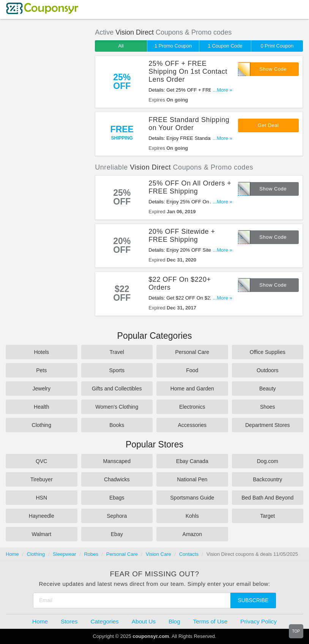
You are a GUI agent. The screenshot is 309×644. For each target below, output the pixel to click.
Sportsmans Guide (192, 498)
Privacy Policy (259, 621)
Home (12, 554)
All (121, 46)
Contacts (189, 554)
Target (267, 516)
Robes (91, 554)
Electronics (192, 407)
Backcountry (267, 479)
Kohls (192, 516)
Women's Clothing (117, 407)
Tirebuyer (42, 479)
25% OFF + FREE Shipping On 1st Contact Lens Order (188, 71)
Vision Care (158, 554)
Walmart (41, 534)
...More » (222, 90)
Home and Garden (192, 389)
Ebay (117, 534)
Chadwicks (117, 479)
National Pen (192, 479)
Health (41, 407)
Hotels (41, 352)
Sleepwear (64, 554)
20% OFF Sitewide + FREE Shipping (182, 236)
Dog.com (268, 461)
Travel (117, 352)
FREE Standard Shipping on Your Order (189, 124)
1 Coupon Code (225, 46)
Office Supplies (268, 352)
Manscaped (117, 461)
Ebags (117, 498)
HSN (41, 498)
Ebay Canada (192, 461)
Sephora (117, 516)
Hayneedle (42, 516)
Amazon (192, 534)
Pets (41, 370)
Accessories (192, 425)
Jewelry (42, 389)
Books (117, 425)
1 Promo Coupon (173, 46)
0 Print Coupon (277, 46)
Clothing (42, 425)
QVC (41, 461)
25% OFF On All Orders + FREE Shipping (190, 187)
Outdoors (268, 370)
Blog (174, 621)
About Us (144, 621)
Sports (117, 370)
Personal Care (192, 352)
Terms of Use (210, 621)
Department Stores (268, 425)
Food (192, 370)
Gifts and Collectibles (117, 389)
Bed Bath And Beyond (267, 498)
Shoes (268, 407)
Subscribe (253, 600)
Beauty (268, 389)
